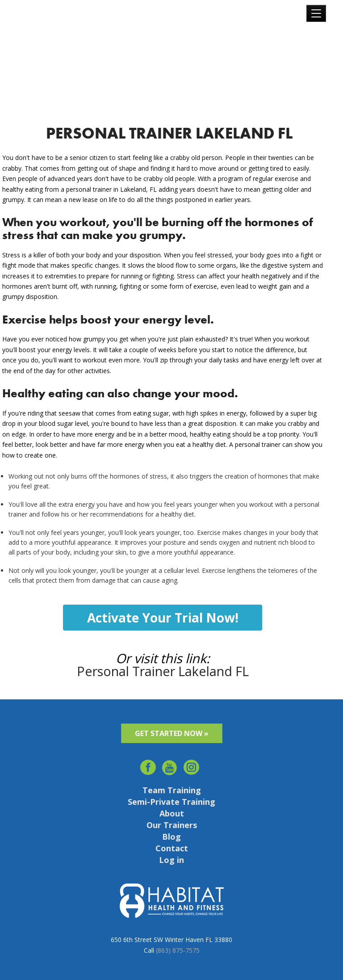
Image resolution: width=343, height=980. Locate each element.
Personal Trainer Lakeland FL (163, 671)
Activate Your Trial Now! (163, 618)
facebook (148, 765)
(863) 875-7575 (178, 950)
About (172, 813)
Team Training (172, 790)
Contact (172, 848)
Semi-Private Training (171, 802)
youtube (170, 765)
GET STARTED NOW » (172, 733)
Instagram (192, 765)
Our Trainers (172, 825)
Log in (171, 860)
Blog (171, 837)
